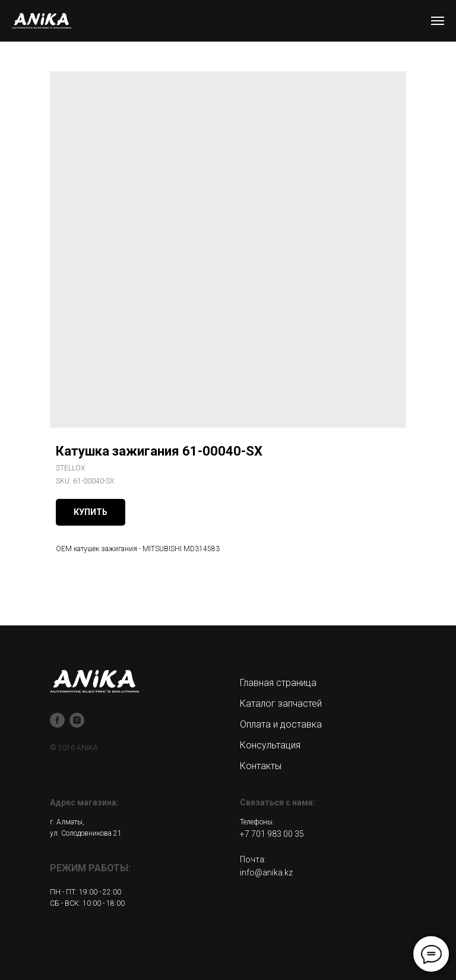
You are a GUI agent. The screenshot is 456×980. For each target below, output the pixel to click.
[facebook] (57, 720)
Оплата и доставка (281, 724)
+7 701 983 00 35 (272, 834)
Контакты (261, 766)
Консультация (270, 745)
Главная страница (278, 683)
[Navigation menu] (438, 21)
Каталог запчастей (281, 704)
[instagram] (77, 720)
